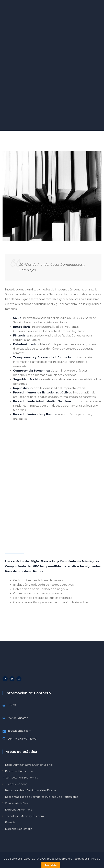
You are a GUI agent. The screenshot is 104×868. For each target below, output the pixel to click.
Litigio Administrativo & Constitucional (29, 765)
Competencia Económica (22, 778)
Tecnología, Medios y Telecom (24, 816)
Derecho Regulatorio (19, 829)
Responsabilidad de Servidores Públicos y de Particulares (42, 797)
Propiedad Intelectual (19, 771)
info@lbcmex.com (19, 731)
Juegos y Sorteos (16, 784)
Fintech (10, 822)
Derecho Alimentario (19, 810)
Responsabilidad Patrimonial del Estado (30, 790)
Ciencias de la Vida (17, 803)
